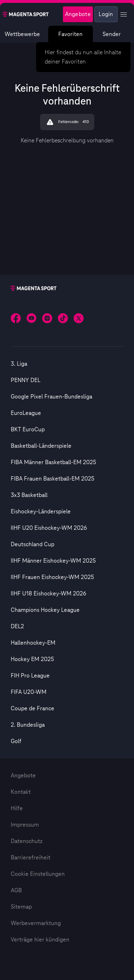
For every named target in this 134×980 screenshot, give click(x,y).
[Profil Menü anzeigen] (124, 14)
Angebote (23, 776)
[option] (67, 364)
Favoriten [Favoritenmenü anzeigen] (71, 34)
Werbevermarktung (36, 923)
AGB (16, 890)
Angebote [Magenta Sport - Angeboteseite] (78, 14)
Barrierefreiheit (31, 858)
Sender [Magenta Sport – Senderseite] (112, 34)
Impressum (25, 825)
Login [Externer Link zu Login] (106, 14)
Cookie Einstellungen (38, 874)
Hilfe (17, 808)
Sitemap (21, 907)
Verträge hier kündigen (40, 940)
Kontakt (21, 792)
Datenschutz (27, 841)
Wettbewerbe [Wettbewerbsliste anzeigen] (22, 34)
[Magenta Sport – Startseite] (26, 14)
